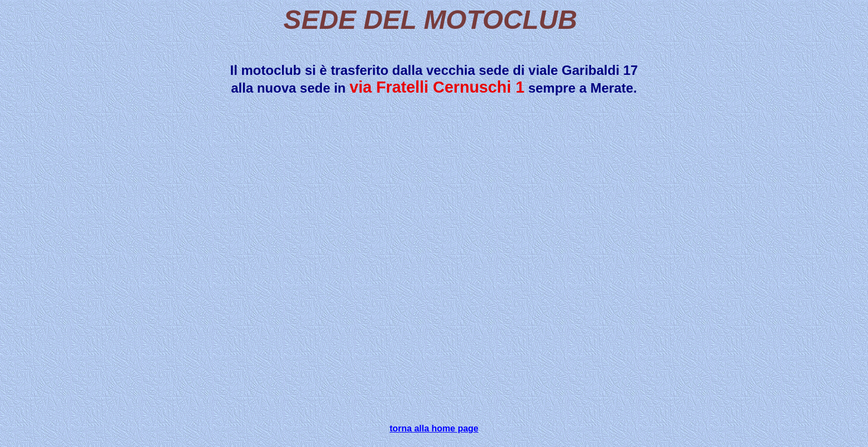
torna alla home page (434, 428)
